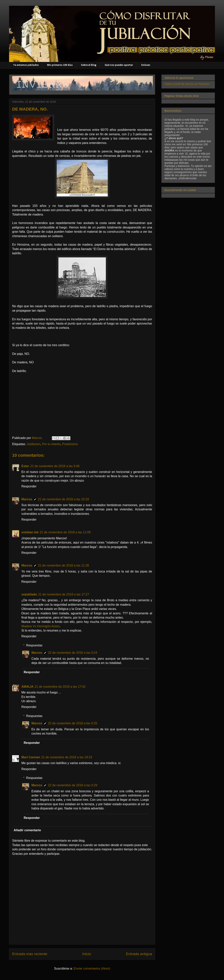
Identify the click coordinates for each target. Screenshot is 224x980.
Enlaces (146, 65)
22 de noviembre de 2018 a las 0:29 (73, 785)
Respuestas (34, 645)
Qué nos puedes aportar (119, 65)
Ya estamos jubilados (26, 65)
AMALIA (27, 687)
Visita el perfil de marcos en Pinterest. (187, 84)
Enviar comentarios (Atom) (92, 969)
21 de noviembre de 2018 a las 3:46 (55, 466)
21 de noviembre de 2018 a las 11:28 (63, 565)
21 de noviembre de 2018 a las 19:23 (67, 757)
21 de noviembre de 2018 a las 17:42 (60, 687)
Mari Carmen (31, 757)
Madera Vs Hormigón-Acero (40, 626)
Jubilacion (34, 444)
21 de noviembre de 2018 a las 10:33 (63, 499)
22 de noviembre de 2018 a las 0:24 (73, 653)
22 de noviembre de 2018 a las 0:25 (73, 723)
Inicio (87, 954)
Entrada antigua (139, 954)
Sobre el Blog (89, 65)
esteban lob (30, 532)
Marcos (27, 499)
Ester (25, 466)
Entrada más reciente (30, 954)
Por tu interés (51, 444)
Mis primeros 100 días (60, 65)
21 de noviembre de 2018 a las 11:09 (65, 532)
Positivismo (70, 444)
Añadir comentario (27, 830)
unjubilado (29, 594)
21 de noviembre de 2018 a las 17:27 (64, 594)
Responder (29, 486)
